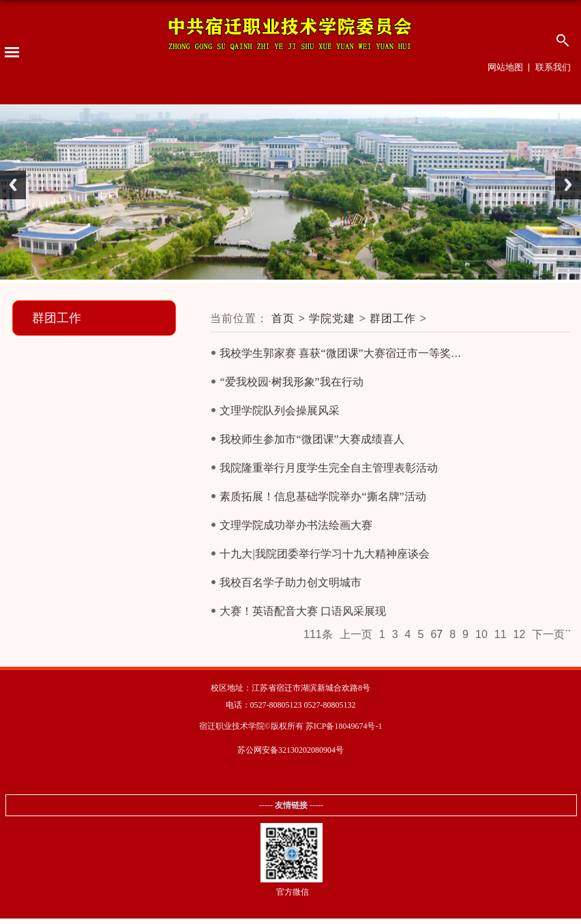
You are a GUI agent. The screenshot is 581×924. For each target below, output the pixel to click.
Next (568, 185)
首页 (283, 318)
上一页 (356, 634)
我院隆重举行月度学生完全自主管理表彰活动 (329, 468)
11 (501, 634)
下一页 (548, 634)
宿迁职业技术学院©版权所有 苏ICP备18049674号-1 (291, 726)
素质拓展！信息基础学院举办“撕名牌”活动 (323, 496)
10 (481, 634)
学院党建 (332, 318)
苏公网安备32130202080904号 (290, 750)
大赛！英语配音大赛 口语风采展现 (303, 611)
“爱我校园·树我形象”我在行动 (291, 382)
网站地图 (505, 67)
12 (520, 634)
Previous (13, 185)
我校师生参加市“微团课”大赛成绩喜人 (312, 439)
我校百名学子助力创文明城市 (290, 582)
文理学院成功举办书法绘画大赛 (296, 525)
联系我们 (553, 67)
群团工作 (393, 318)
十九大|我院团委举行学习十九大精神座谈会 (324, 554)
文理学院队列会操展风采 (280, 410)
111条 (318, 634)
